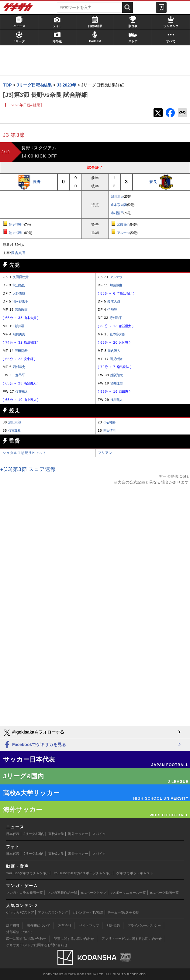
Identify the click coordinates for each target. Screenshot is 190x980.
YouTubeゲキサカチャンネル (28, 873)
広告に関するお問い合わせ (26, 939)
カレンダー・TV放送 (88, 912)
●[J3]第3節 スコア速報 (28, 469)
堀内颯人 (114, 351)
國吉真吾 (19, 253)
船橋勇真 (19, 334)
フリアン (105, 453)
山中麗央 (30, 400)
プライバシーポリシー (144, 925)
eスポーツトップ (94, 893)
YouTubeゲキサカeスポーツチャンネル (83, 873)
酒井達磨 (116, 383)
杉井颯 (19, 326)
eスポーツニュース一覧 (128, 893)
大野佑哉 (19, 293)
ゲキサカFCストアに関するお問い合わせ (37, 945)
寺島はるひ (124, 293)
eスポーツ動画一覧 (164, 893)
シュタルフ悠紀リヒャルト (25, 453)
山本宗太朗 (119, 205)
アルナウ (123, 233)
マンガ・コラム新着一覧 (24, 893)
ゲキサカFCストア (20, 912)
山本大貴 (30, 318)
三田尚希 (21, 351)
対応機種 (13, 925)
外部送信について (19, 932)
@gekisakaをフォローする (34, 733)
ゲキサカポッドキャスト (135, 873)
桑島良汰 (123, 367)
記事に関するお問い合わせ (74, 939)
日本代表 (13, 834)
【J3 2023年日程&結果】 (23, 105)
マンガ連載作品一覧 (62, 893)
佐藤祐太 (21, 391)
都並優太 (125, 326)
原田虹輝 (30, 342)
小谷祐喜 (109, 422)
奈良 (153, 182)
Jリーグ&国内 (34, 834)
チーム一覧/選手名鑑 (123, 912)
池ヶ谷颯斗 (17, 225)
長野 (37, 182)
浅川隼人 (117, 196)
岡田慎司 (109, 430)
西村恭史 (19, 367)
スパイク (99, 834)
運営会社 (65, 925)
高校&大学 (56, 834)
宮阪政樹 (21, 310)
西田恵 (123, 391)
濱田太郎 (14, 422)
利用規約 (113, 925)
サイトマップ (89, 925)
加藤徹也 (123, 225)
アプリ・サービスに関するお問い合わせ (132, 939)
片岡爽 (123, 342)
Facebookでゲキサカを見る (35, 745)
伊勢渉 (112, 310)
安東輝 (28, 359)
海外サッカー (78, 834)
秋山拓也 (19, 285)
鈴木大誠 (113, 301)
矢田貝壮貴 (21, 277)
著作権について (39, 925)
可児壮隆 (116, 359)
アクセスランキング (53, 912)
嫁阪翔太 (116, 375)
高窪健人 (30, 383)
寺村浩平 (117, 213)
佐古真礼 (14, 430)
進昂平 (20, 375)
